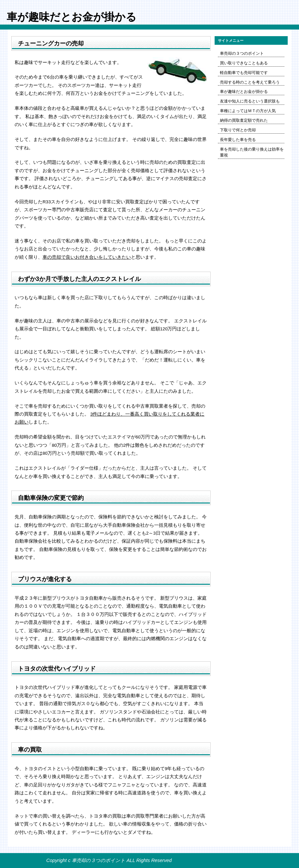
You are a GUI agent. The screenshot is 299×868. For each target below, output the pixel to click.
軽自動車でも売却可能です (244, 73)
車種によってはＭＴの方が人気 (248, 111)
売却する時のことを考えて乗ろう (250, 82)
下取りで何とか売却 (238, 130)
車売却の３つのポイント (242, 53)
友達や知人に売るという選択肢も (250, 101)
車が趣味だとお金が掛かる (244, 92)
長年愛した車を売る (238, 140)
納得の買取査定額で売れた (244, 120)
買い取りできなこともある (244, 63)
